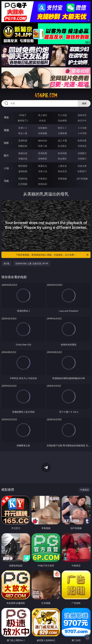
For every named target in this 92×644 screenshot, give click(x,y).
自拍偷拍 (43, 128)
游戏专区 (82, 115)
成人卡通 (62, 140)
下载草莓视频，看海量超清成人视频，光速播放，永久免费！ (52, 255)
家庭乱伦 (43, 166)
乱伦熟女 (62, 146)
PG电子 (23, 115)
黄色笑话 (62, 171)
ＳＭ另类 (82, 133)
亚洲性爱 (23, 140)
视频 (6, 130)
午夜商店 (43, 179)
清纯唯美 (43, 159)
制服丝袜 (23, 146)
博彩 (6, 117)
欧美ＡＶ (62, 128)
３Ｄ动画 (82, 128)
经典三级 (43, 146)
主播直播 (62, 133)
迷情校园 (23, 171)
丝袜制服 (43, 133)
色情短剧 (43, 184)
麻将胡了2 (23, 121)
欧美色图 (62, 153)
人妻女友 (62, 166)
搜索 (84, 103)
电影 (6, 143)
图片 (6, 155)
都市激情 (23, 166)
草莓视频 (62, 179)
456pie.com (46, 95)
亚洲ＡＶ (23, 128)
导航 (6, 181)
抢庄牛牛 (82, 121)
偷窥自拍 (23, 153)
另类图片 (82, 159)
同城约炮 (23, 179)
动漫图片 (82, 153)
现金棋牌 (62, 121)
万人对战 (62, 115)
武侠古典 (82, 166)
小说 (6, 168)
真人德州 (43, 115)
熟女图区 (62, 159)
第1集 (7, 263)
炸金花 (43, 121)
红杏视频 (23, 184)
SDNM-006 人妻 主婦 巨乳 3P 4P (32, 263)
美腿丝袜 (23, 159)
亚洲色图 (43, 153)
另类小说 (43, 171)
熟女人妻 (23, 133)
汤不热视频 (82, 179)
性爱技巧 (82, 171)
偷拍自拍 (43, 140)
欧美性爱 (82, 140)
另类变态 (82, 146)
